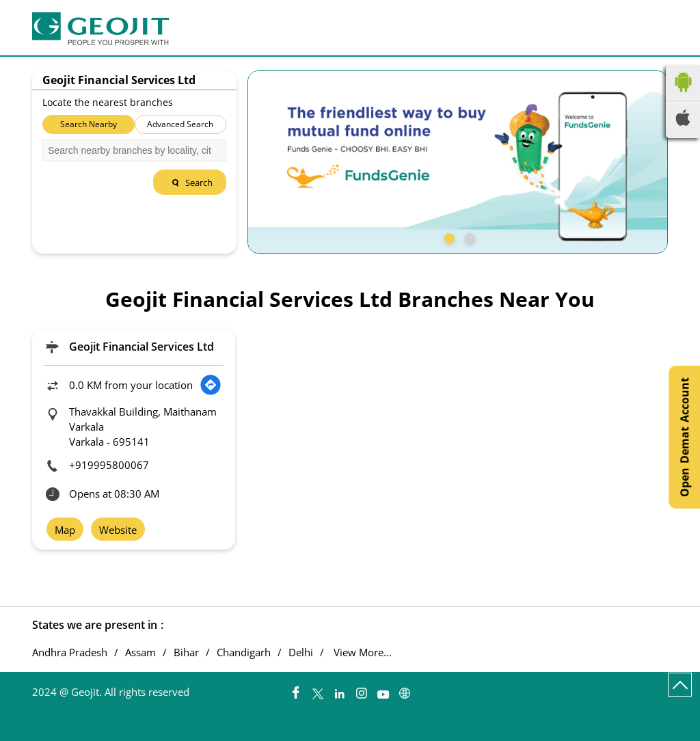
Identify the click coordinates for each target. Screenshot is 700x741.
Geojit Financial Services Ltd (142, 347)
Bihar (186, 652)
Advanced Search (180, 124)
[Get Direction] (211, 385)
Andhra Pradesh (70, 652)
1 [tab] (448, 237)
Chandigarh (244, 652)
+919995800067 (109, 465)
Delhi (301, 652)
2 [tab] (468, 237)
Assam (140, 652)
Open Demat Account (684, 437)
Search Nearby (89, 124)
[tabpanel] (458, 162)
